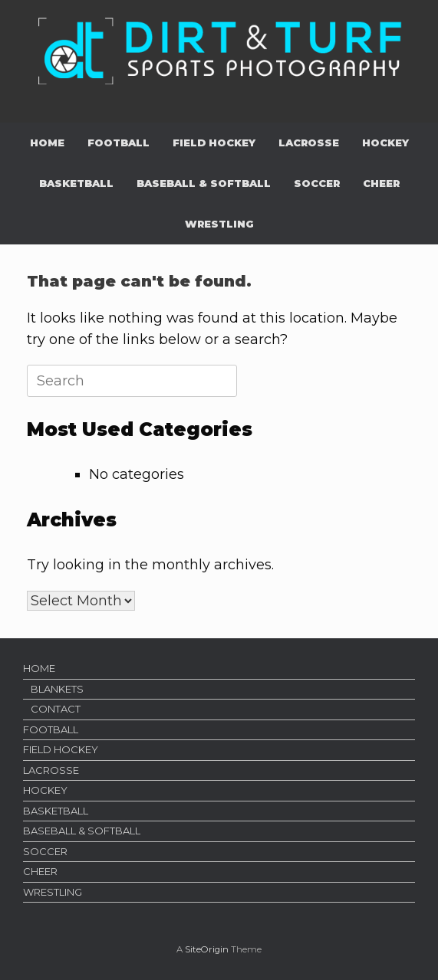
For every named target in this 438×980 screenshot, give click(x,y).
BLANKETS (57, 689)
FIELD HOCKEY (214, 143)
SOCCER (317, 183)
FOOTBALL (119, 143)
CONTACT (56, 709)
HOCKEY (385, 143)
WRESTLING (219, 224)
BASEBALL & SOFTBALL (204, 183)
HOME (47, 143)
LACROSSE (309, 143)
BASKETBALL (76, 183)
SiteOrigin (207, 949)
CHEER (381, 183)
